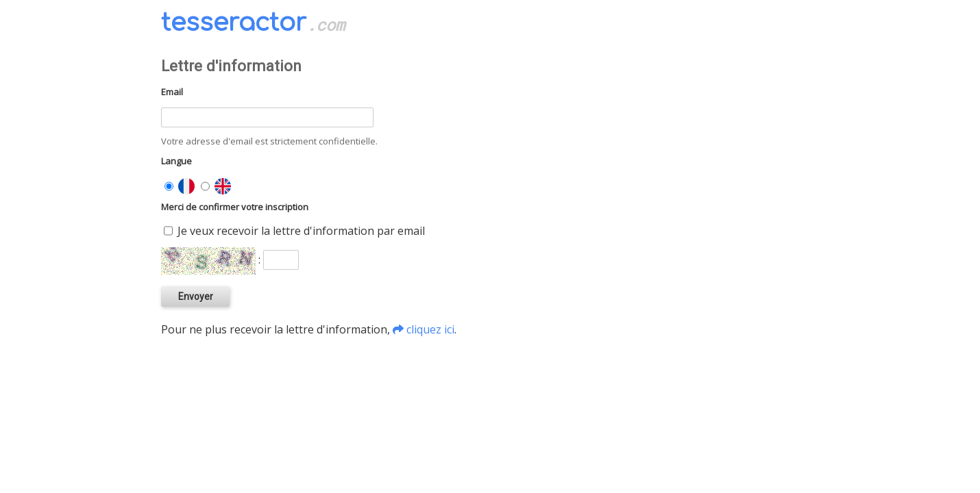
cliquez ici (430, 329)
